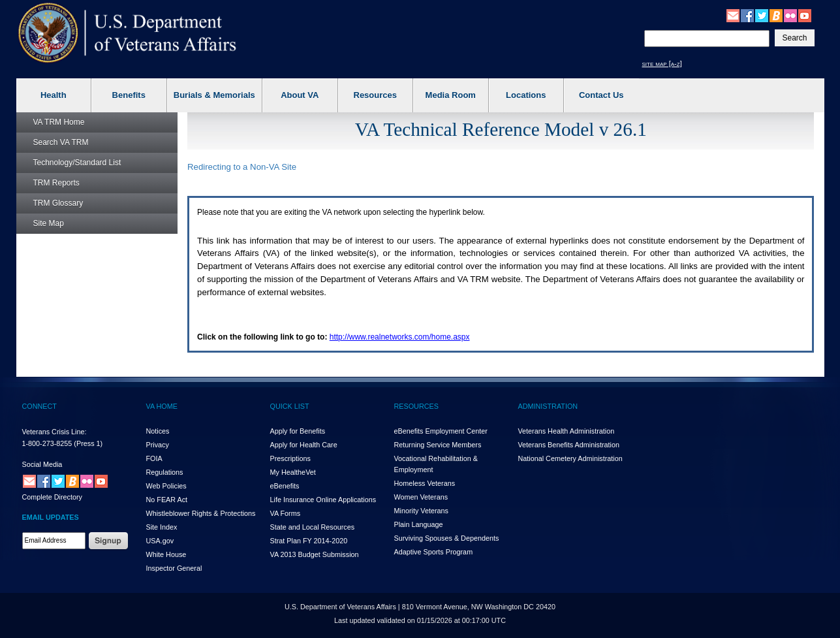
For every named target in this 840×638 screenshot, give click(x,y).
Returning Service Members (438, 445)
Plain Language (419, 524)
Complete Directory (52, 497)
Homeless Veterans (425, 483)
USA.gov (160, 541)
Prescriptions (290, 458)
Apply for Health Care (304, 445)
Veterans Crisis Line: (54, 432)
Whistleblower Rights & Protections (201, 513)
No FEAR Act (167, 500)
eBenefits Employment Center (441, 431)
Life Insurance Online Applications (323, 500)
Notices (158, 431)
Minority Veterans (421, 511)
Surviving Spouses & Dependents (447, 538)
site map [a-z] (662, 63)
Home (59, 122)
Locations (526, 95)
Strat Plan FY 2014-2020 (309, 541)
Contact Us (601, 95)
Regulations (165, 472)
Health (54, 95)
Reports (56, 183)
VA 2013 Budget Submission (315, 554)
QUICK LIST (290, 406)
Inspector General (174, 568)
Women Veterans (421, 497)
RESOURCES (416, 406)
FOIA (154, 458)
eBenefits (285, 486)
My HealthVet (293, 472)
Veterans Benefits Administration (569, 445)
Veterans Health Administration (567, 431)
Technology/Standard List (77, 163)
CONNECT (39, 406)
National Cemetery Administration (570, 458)
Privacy (158, 445)
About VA (300, 95)
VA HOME (162, 406)
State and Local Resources (313, 527)
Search (61, 142)
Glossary (58, 203)
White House (166, 554)
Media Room (451, 95)
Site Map (49, 223)
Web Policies (166, 486)
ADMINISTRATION (548, 406)
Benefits (129, 95)
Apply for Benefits (298, 431)
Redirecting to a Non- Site (242, 167)
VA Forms (286, 513)
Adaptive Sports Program (434, 552)
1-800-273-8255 (47, 443)
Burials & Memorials (214, 95)
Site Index (162, 527)
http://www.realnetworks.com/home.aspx (400, 337)
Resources (375, 95)
